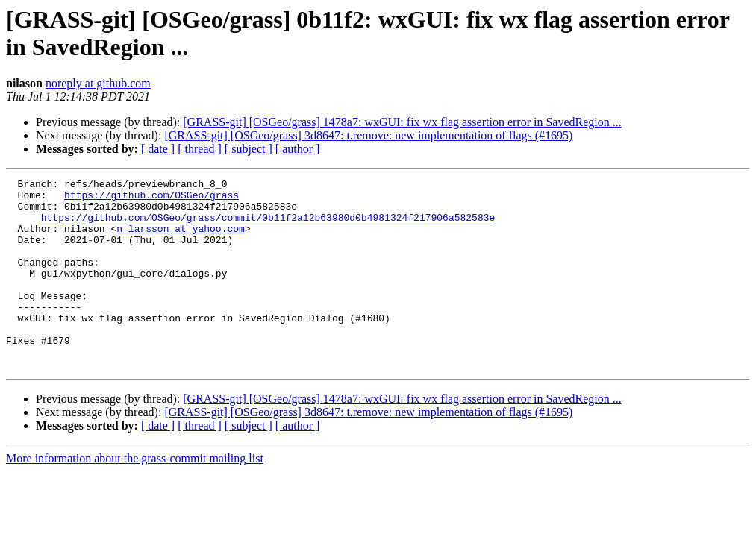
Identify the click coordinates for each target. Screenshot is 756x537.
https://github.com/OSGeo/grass (151, 199)
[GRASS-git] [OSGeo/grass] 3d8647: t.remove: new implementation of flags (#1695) (368, 135)
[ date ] (158, 149)
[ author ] (298, 149)
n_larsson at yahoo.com (181, 239)
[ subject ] (249, 149)
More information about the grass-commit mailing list (135, 496)
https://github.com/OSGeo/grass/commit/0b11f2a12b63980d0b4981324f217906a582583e (268, 226)
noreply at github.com (98, 83)
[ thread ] (200, 149)
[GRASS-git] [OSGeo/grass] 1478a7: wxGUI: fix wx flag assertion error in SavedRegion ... (402, 122)
